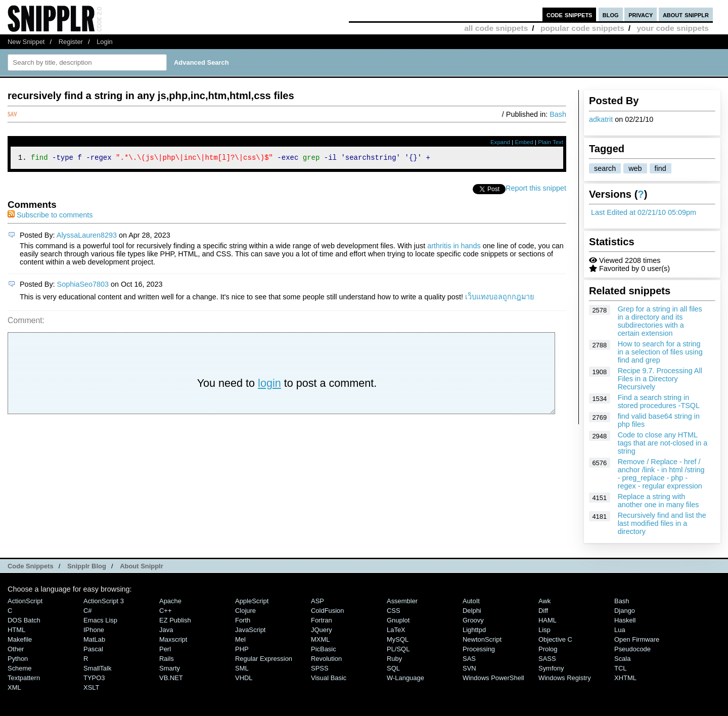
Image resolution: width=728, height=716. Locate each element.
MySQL (398, 639)
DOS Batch (24, 620)
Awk (544, 601)
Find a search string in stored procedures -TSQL (659, 401)
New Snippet (26, 42)
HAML (548, 620)
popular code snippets (582, 28)
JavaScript (250, 630)
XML (14, 687)
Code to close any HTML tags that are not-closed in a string (663, 443)
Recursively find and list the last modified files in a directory (662, 523)
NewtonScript (482, 639)
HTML (16, 630)
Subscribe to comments (50, 216)
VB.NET (171, 678)
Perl (165, 649)
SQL (393, 668)
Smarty (170, 668)
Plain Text (551, 142)
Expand (500, 142)
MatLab (94, 639)
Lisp (544, 630)
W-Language (405, 678)
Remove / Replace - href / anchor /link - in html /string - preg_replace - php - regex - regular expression (661, 474)
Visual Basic (329, 678)
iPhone (94, 630)
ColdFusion (328, 611)
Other (16, 649)
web (635, 168)
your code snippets (673, 28)
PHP (242, 649)
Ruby (394, 659)
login (269, 385)
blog (611, 14)
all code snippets (496, 28)
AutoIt (471, 601)
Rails (167, 659)
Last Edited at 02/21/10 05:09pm (644, 212)
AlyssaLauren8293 (87, 237)
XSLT (91, 687)
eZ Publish (175, 620)
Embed (524, 142)
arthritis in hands (454, 247)
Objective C (555, 639)
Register (71, 42)
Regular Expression (264, 659)
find (661, 168)
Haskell (625, 620)
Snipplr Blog (87, 566)
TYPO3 (94, 678)
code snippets (570, 14)
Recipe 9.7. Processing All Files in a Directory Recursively (660, 379)
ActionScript (25, 601)
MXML (320, 639)
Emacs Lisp (100, 620)
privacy (641, 14)
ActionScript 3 (104, 601)
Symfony (551, 668)
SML (242, 668)
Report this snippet (536, 190)
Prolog (548, 649)
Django (625, 611)
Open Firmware (637, 639)
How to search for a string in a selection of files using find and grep (660, 352)
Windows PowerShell (493, 678)
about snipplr (686, 14)
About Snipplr (142, 566)
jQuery (322, 630)
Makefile (20, 639)
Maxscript (173, 639)
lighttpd (474, 630)
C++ (165, 611)
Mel (240, 639)
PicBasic (324, 649)
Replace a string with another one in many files (658, 501)
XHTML (625, 678)
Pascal (93, 649)
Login (105, 42)
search (605, 168)
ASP (317, 601)
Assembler (402, 601)
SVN (469, 668)
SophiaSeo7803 (83, 286)
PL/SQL (398, 649)
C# (88, 611)
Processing (479, 649)
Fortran (322, 620)
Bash (558, 114)
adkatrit (601, 119)
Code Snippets (31, 566)
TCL (620, 668)
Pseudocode (632, 649)
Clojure (245, 611)
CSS (394, 611)
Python (18, 659)
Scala (622, 659)
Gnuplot (398, 620)
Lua (620, 630)
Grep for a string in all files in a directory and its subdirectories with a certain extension (660, 321)
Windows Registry (565, 678)
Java (166, 630)
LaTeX (396, 630)
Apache (170, 601)
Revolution (326, 659)
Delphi (472, 611)
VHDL (244, 678)
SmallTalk (97, 668)
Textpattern (24, 678)
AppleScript (252, 601)
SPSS (320, 668)
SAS (469, 659)
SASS (547, 659)
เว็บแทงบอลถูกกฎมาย (499, 298)
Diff (543, 611)
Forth (243, 620)
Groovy (473, 620)
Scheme (20, 668)
